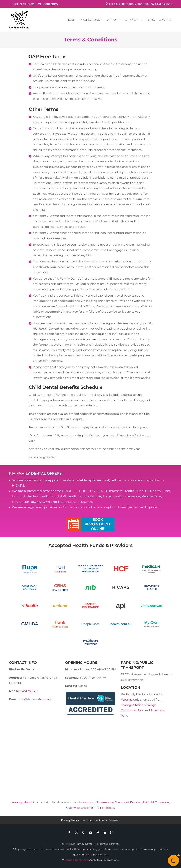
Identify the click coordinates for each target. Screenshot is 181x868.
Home (71, 20)
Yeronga (127, 700)
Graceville (73, 808)
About (112, 20)
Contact (165, 20)
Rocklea (136, 802)
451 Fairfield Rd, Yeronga (129, 4)
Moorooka (107, 808)
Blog (151, 20)
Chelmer (87, 808)
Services (132, 20)
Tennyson (162, 802)
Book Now (50, 4)
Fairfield (148, 802)
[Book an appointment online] (173, 860)
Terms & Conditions (94, 820)
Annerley (107, 802)
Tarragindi (122, 802)
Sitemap (115, 820)
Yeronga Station (132, 705)
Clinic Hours (25, 4)
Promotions (90, 20)
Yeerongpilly (91, 802)
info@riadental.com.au (35, 699)
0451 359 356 (163, 4)
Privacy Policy (70, 820)
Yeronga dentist (23, 802)
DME (53, 457)
